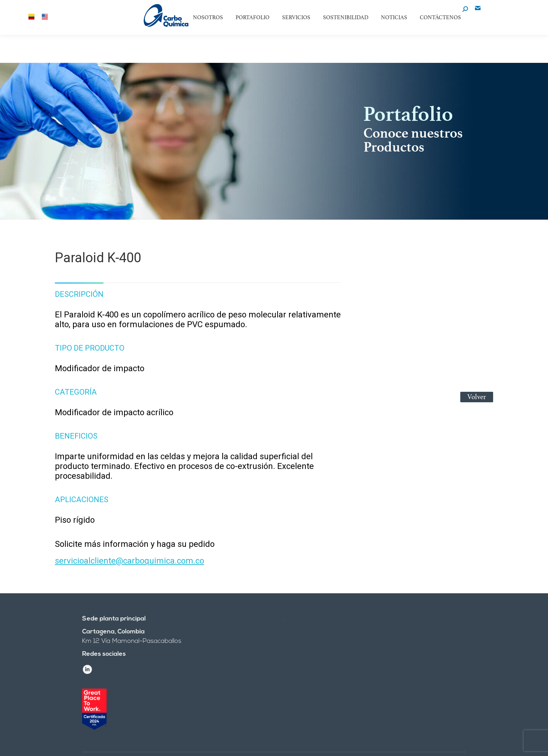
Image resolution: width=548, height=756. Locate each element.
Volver (477, 397)
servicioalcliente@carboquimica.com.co (129, 561)
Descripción (79, 294)
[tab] (79, 291)
